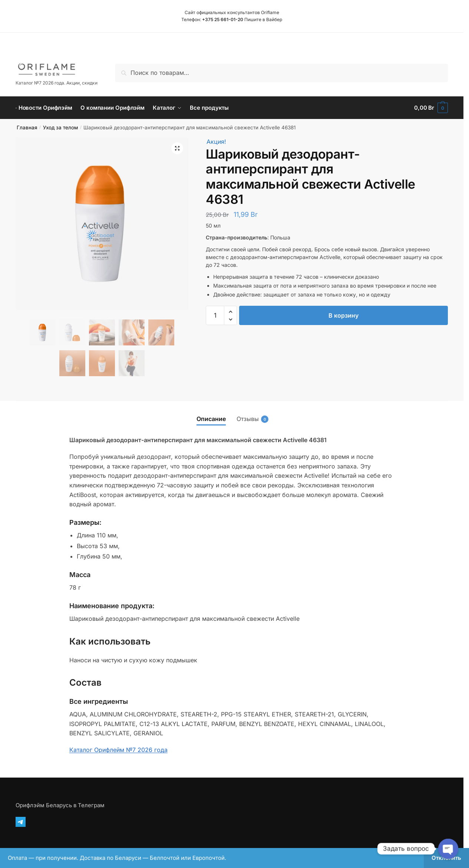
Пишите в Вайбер (263, 19)
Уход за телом (60, 127)
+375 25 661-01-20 (223, 19)
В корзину (344, 315)
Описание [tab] (211, 419)
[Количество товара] (215, 315)
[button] (177, 148)
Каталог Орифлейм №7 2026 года (118, 750)
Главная (27, 127)
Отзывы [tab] (248, 419)
